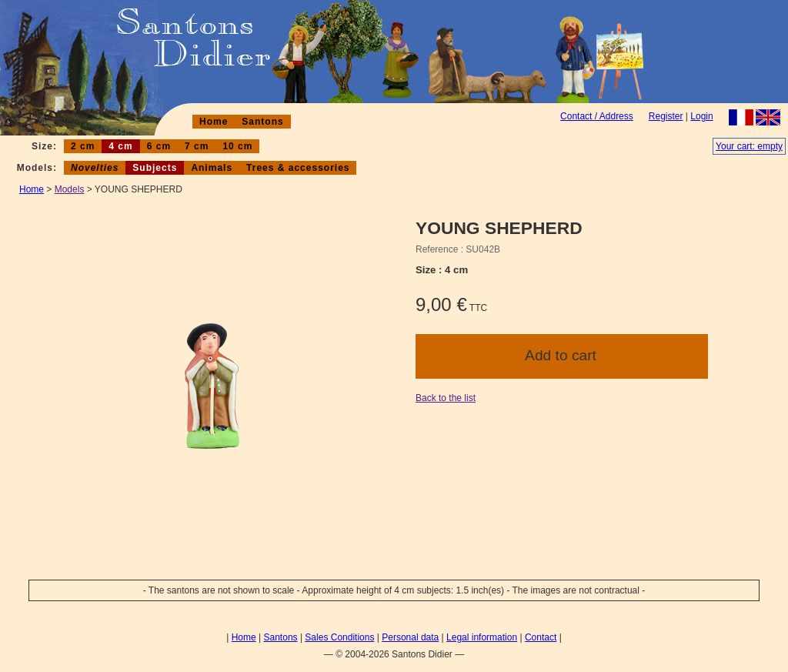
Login (701, 116)
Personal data (410, 637)
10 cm (237, 146)
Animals (212, 168)
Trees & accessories (298, 168)
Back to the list (446, 398)
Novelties (95, 168)
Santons (262, 122)
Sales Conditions (339, 637)
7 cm (197, 146)
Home (214, 122)
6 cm (159, 146)
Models (70, 189)
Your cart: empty (749, 146)
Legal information (482, 637)
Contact (541, 637)
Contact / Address (597, 116)
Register (666, 116)
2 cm (83, 146)
